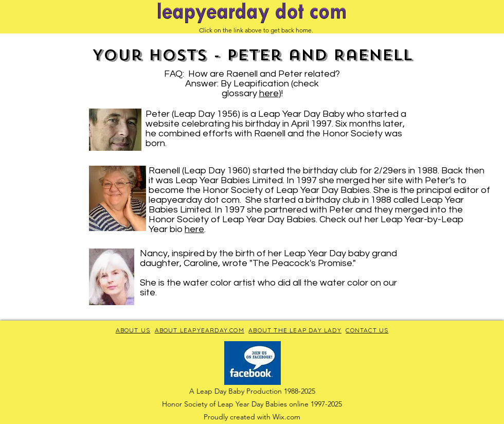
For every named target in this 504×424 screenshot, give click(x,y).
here (269, 93)
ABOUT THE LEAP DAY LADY (295, 330)
